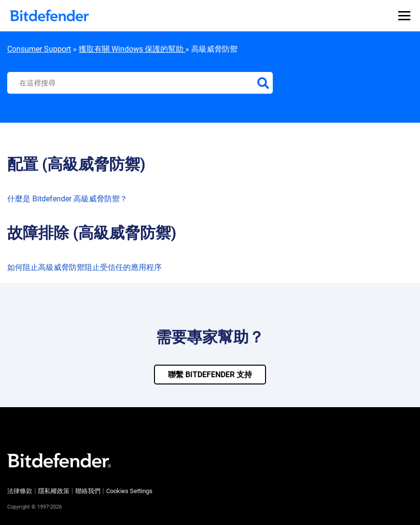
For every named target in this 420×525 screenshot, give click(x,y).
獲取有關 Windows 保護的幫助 (132, 49)
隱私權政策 (54, 491)
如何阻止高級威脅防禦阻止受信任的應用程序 (84, 267)
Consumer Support (39, 49)
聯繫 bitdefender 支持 (210, 375)
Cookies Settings (129, 491)
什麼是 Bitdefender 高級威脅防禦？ (67, 199)
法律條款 (20, 491)
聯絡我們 (88, 491)
